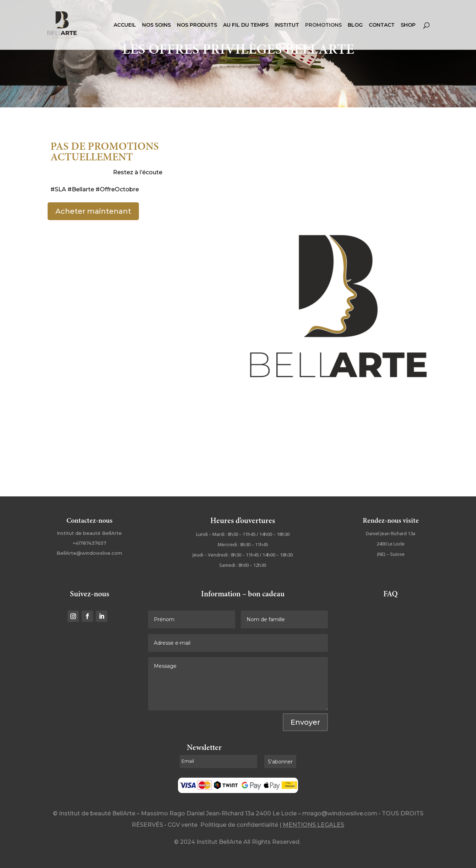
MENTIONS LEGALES (313, 825)
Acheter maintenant (93, 211)
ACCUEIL (125, 25)
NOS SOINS (156, 25)
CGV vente (183, 825)
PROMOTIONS (323, 25)
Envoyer (305, 722)
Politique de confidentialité (239, 825)
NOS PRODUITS (197, 25)
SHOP (408, 25)
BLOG (355, 25)
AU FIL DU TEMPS (246, 25)
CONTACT (382, 25)
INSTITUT (287, 25)
